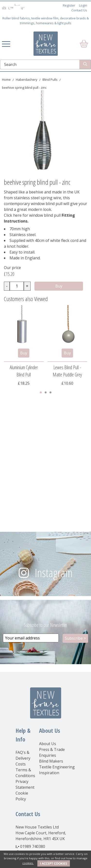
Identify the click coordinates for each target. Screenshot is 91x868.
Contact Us (79, 10)
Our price (12, 268)
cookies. (28, 863)
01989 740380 (33, 846)
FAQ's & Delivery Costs (23, 758)
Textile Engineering (57, 767)
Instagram (54, 573)
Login (83, 5)
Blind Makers (51, 761)
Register (69, 5)
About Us (48, 744)
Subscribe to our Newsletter (45, 625)
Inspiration (49, 773)
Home (6, 80)
